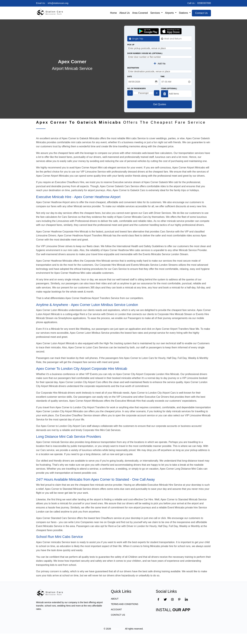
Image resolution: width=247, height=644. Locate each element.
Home (113, 13)
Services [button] (155, 13)
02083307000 (204, 3)
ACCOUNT (116, 620)
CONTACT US (118, 625)
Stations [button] (184, 13)
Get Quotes (160, 115)
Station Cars (118, 639)
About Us (124, 13)
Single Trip (138, 39)
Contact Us (201, 13)
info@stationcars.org (58, 3)
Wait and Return (173, 39)
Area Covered (140, 13)
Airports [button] (170, 13)
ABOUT (115, 609)
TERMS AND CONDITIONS (125, 615)
